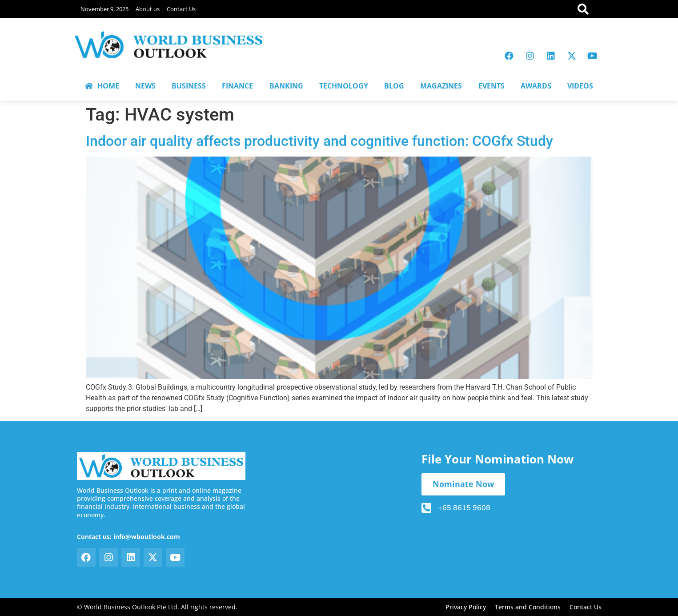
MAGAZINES (441, 86)
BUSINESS (189, 86)
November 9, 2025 (104, 9)
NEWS (145, 86)
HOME (102, 86)
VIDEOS (580, 86)
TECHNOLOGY (344, 86)
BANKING (286, 86)
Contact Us (181, 9)
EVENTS (491, 86)
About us (148, 9)
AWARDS (536, 86)
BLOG (394, 86)
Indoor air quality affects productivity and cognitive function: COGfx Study (319, 141)
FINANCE (237, 86)
